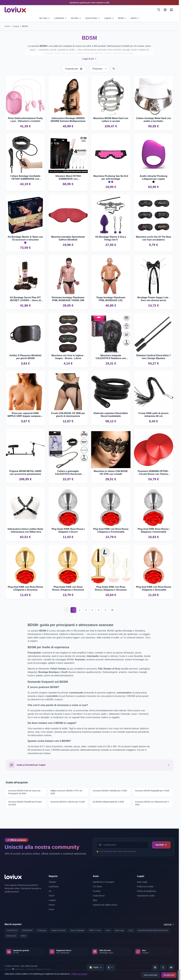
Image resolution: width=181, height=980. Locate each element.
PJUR (108, 930)
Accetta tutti (169, 975)
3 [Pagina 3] (86, 610)
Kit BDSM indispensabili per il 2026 (108, 802)
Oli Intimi (76, 18)
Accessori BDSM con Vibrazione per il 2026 (152, 803)
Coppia (16, 26)
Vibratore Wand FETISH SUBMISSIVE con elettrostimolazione (68, 178)
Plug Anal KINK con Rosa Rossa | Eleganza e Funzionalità (111, 530)
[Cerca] (159, 10)
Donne (52, 905)
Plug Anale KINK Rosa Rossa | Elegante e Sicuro (68, 530)
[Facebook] (155, 967)
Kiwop (48, 969)
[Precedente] (67, 610)
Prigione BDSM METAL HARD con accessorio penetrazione (25, 473)
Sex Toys (45, 18)
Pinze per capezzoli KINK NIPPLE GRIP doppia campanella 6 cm (25, 415)
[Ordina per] (99, 69)
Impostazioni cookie (146, 896)
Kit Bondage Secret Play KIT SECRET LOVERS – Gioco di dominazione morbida (25, 299)
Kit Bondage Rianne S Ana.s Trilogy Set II (111, 238)
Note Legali (142, 882)
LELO (131, 930)
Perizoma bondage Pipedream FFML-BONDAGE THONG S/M (68, 299)
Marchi (135, 18)
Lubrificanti (61, 18)
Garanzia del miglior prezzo (105, 905)
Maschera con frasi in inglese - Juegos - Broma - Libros (68, 357)
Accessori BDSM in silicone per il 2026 (68, 802)
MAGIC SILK (11, 936)
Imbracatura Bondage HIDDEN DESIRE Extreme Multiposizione (68, 120)
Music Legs (120, 930)
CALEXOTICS (12, 930)
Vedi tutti (169, 924)
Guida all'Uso (99, 896)
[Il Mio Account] (165, 10)
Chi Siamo (98, 887)
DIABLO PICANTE (58, 930)
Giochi (52, 896)
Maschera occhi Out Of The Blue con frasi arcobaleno (154, 238)
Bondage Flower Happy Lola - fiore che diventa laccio (153, 299)
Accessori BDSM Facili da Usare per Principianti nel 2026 (24, 792)
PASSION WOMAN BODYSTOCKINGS (153, 930)
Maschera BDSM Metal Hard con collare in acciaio (111, 120)
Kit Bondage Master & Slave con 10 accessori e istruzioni (25, 238)
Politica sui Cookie (145, 887)
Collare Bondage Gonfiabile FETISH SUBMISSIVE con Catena (25, 178)
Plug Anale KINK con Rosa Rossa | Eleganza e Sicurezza (68, 588)
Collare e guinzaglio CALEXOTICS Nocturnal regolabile (68, 473)
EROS (24, 936)
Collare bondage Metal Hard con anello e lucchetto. (154, 120)
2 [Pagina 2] (80, 610)
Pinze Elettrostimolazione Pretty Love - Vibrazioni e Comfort (25, 120)
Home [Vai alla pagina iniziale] (7, 26)
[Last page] (112, 610)
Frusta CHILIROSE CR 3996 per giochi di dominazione (68, 415)
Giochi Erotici (93, 18)
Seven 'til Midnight (77, 930)
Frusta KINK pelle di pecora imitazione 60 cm (153, 415)
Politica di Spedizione (147, 891)
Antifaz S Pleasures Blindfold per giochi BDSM (25, 357)
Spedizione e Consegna (104, 882)
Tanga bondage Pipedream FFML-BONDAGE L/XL (111, 299)
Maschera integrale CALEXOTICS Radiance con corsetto (111, 357)
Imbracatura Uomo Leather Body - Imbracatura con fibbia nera (25, 530)
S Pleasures (42, 930)
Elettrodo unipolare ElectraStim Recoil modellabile (111, 415)
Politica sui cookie (79, 974)
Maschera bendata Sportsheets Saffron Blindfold (68, 238)
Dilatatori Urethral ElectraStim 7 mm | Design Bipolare (153, 357)
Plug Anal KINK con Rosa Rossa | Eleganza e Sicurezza (25, 588)
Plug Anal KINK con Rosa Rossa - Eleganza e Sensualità (154, 588)
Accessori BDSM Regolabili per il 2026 (152, 791)
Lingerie (109, 18)
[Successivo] (105, 610)
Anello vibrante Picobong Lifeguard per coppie (153, 177)
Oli (50, 891)
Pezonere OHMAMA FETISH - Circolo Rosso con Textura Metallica (154, 473)
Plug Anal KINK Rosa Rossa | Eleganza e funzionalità (154, 530)
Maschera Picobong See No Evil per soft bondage (111, 177)
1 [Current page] (73, 610)
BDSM (122, 18)
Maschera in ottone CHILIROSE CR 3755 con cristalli (111, 473)
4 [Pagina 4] (92, 610)
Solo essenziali (150, 975)
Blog (95, 900)
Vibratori (53, 882)
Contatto (97, 891)
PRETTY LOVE (95, 930)
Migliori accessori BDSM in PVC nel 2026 (66, 792)
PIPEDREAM (27, 930)
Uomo (51, 909)
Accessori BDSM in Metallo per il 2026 (110, 791)
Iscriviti (160, 844)
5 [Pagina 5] (99, 610)
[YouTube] (171, 967)
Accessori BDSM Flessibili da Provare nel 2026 (25, 803)
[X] (163, 967)
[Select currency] (111, 967)
